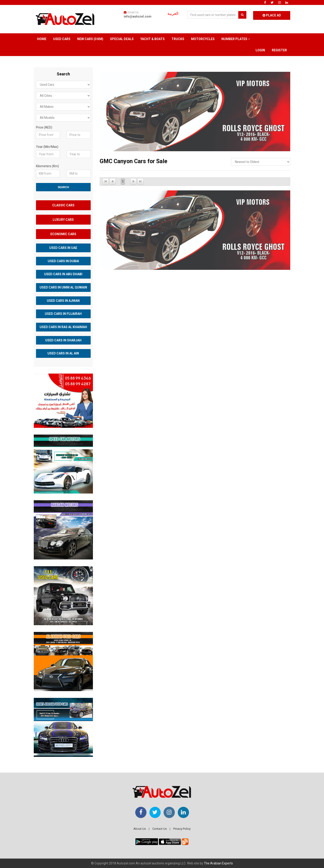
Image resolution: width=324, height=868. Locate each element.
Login (260, 50)
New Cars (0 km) (90, 39)
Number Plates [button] (236, 39)
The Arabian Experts (218, 863)
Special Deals (122, 39)
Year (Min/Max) (47, 147)
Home (42, 39)
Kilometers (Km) (47, 166)
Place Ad (272, 15)
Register (279, 50)
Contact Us (160, 829)
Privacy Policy (182, 829)
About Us (140, 829)
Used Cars (62, 39)
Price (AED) (44, 127)
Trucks (178, 39)
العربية (173, 14)
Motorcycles (203, 39)
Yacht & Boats (153, 39)
